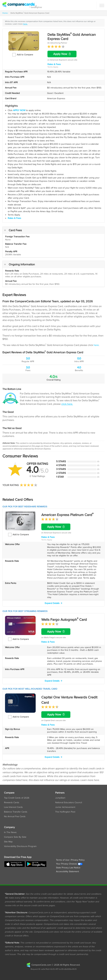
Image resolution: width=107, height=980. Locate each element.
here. (25, 24)
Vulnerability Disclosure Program (20, 846)
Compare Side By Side (15, 837)
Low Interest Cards (13, 807)
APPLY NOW (19, 110)
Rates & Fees (54, 64)
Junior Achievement (65, 807)
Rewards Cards (12, 803)
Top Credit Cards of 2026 (17, 798)
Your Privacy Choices (69, 864)
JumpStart (60, 798)
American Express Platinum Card (67, 515)
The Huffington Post (65, 812)
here (96, 345)
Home (5, 13)
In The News (10, 832)
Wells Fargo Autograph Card (64, 620)
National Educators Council (69, 803)
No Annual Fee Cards (15, 817)
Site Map (8, 842)
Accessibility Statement (67, 872)
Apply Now (62, 54)
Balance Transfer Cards (16, 812)
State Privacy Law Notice (68, 868)
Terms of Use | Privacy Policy (70, 860)
